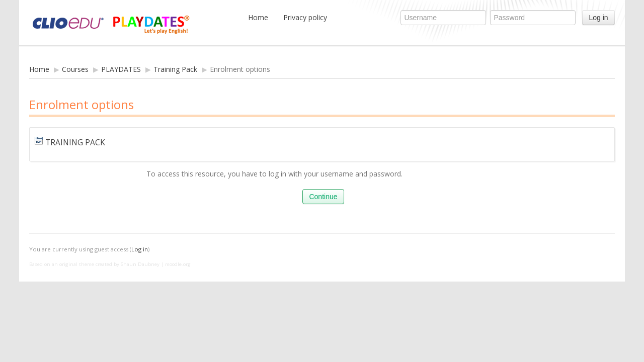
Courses (75, 69)
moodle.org (178, 264)
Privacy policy (305, 17)
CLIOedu (132, 23)
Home (258, 17)
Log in (598, 18)
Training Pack (175, 69)
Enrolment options (240, 69)
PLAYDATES (121, 69)
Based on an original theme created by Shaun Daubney (94, 264)
